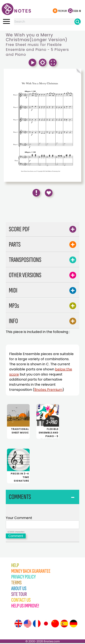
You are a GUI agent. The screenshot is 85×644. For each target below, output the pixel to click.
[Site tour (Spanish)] (64, 625)
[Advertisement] (42, 211)
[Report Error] (36, 193)
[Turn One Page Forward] (62, 72)
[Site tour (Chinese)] (55, 625)
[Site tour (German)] (73, 625)
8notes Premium (48, 390)
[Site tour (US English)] (28, 625)
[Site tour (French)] (37, 625)
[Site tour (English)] (18, 625)
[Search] (78, 22)
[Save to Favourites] (49, 193)
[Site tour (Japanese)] (46, 625)
